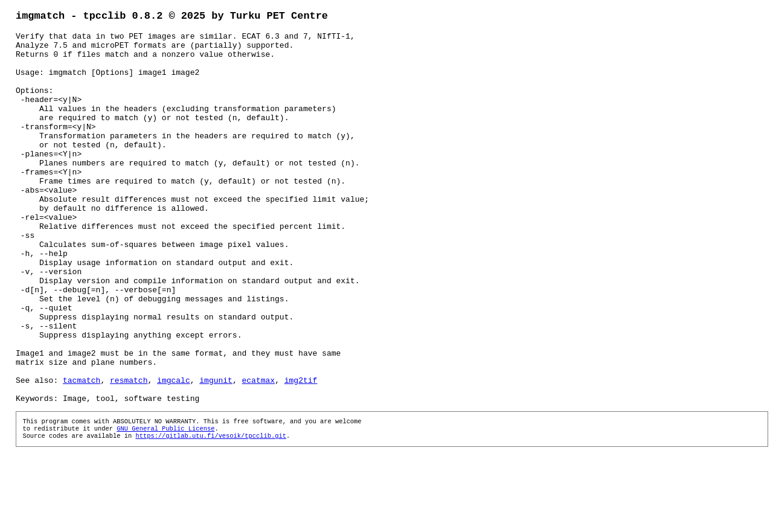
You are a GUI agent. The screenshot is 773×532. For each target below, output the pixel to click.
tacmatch (82, 453)
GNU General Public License (165, 507)
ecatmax (258, 453)
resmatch (129, 453)
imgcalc (174, 453)
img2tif (301, 453)
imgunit (216, 453)
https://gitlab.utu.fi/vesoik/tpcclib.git (210, 516)
